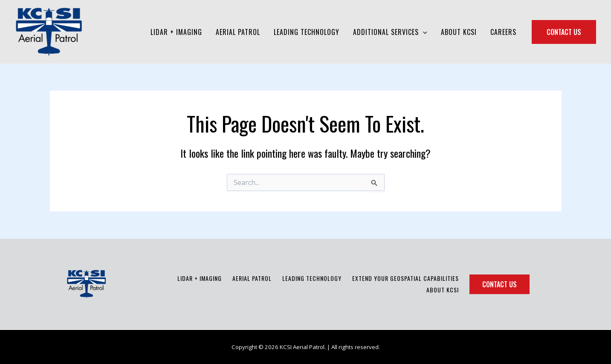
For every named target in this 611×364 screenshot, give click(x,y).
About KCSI (443, 290)
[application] (423, 32)
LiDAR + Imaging (200, 278)
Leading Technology (312, 278)
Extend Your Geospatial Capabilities (405, 278)
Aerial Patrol (252, 278)
